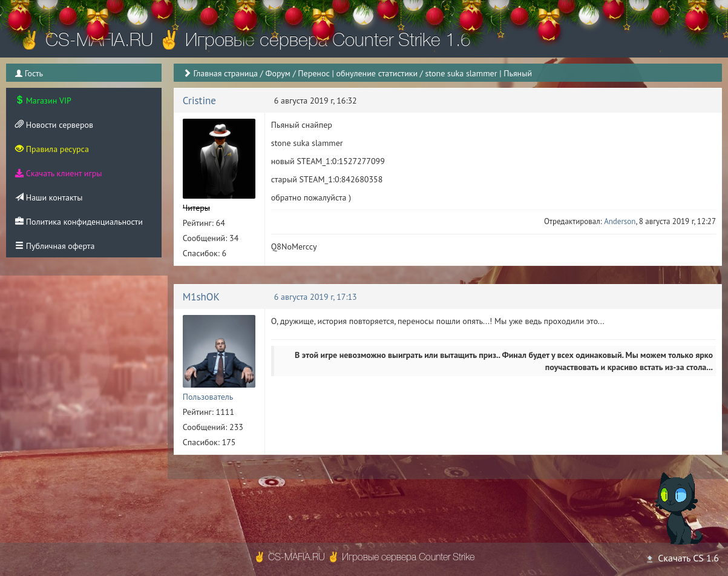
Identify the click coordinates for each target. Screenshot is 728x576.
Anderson (620, 221)
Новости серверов (54, 125)
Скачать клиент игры (58, 173)
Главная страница (225, 73)
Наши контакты (49, 197)
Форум (278, 73)
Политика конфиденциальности (79, 222)
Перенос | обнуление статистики (358, 73)
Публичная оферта (55, 246)
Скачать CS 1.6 (682, 558)
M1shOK (201, 297)
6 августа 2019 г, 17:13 (316, 297)
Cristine (199, 101)
